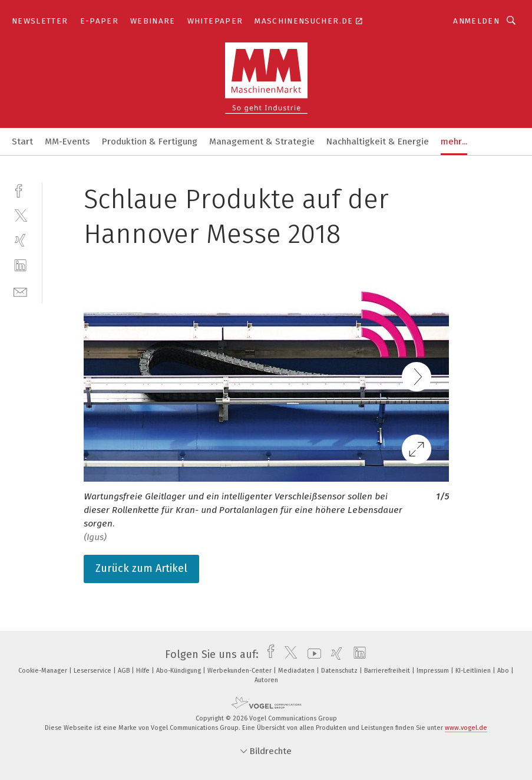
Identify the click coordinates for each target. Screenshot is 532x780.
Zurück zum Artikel (141, 568)
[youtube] (311, 654)
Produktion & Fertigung (150, 141)
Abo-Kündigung (179, 671)
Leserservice (93, 671)
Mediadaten (297, 671)
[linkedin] (20, 266)
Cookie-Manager (44, 671)
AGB (125, 671)
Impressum (434, 671)
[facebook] (20, 190)
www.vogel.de (466, 728)
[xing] (20, 240)
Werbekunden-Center (240, 671)
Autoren (266, 680)
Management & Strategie (262, 141)
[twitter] (20, 215)
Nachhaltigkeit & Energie (378, 141)
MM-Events (67, 141)
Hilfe (144, 671)
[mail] (20, 291)
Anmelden (476, 21)
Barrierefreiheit (388, 671)
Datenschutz (340, 671)
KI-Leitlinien (474, 671)
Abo (504, 671)
